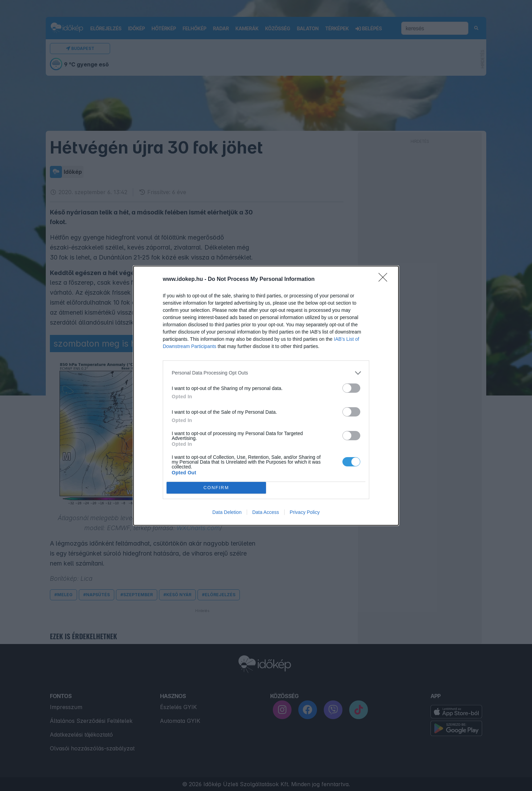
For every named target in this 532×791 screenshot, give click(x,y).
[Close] (385, 280)
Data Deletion (227, 512)
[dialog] (266, 396)
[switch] (351, 388)
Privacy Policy (305, 512)
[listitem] (266, 373)
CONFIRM (216, 488)
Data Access (266, 512)
